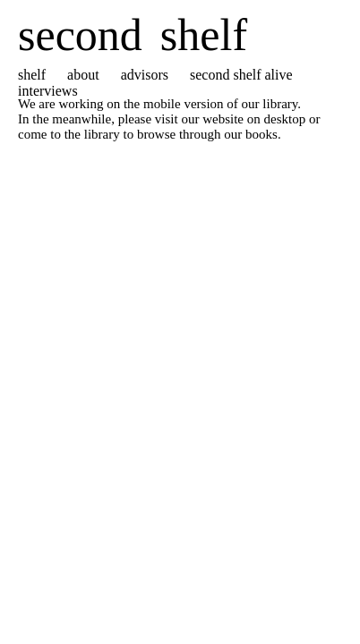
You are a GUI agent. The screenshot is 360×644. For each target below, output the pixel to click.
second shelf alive (241, 75)
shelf (32, 75)
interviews (48, 91)
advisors (145, 75)
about (83, 75)
